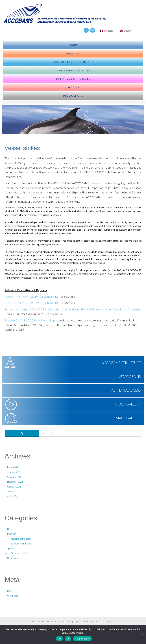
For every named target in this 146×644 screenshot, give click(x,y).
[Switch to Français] (106, 31)
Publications (73, 96)
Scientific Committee (21, 544)
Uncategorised (14, 558)
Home (10, 529)
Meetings (12, 534)
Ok (59, 639)
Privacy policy (82, 639)
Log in (10, 591)
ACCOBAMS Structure (121, 363)
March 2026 (13, 467)
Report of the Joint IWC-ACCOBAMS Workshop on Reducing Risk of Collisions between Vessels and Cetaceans (73, 309)
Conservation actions (73, 70)
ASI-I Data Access (126, 390)
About (73, 45)
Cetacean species (19, 553)
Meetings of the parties (22, 539)
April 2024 (12, 496)
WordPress (13, 596)
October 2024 (14, 487)
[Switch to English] (125, 31)
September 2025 (15, 477)
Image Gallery (128, 418)
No (68, 639)
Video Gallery (128, 404)
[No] (141, 634)
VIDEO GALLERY (98, 622)
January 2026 (14, 472)
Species (73, 87)
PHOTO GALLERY (81, 622)
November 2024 (15, 482)
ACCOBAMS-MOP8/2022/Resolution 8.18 (31, 303)
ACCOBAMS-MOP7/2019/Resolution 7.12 (31, 296)
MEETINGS (52, 622)
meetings (73, 54)
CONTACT (111, 622)
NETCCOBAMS (129, 377)
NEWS (42, 622)
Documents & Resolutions (73, 62)
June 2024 (12, 491)
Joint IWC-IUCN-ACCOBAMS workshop (30, 320)
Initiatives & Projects (73, 79)
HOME (34, 622)
